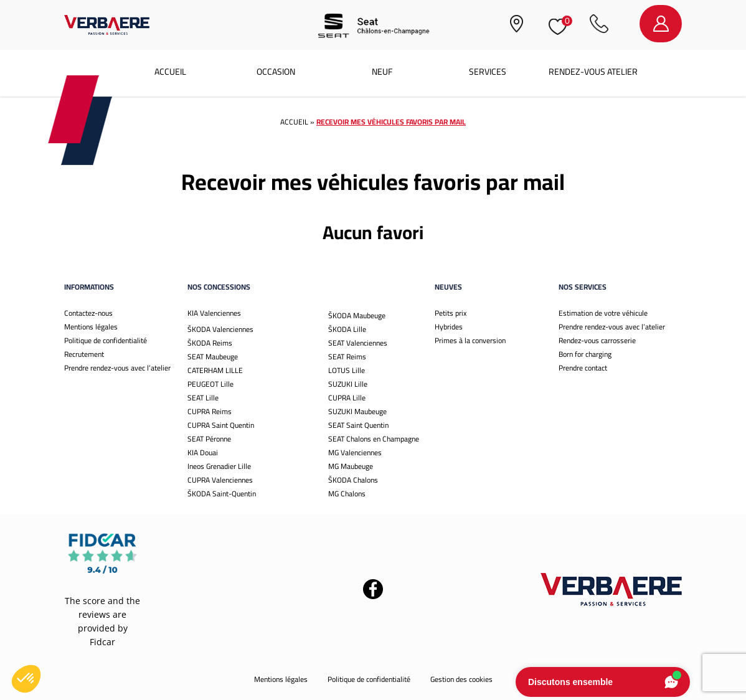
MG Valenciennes (355, 452)
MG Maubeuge (351, 466)
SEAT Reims (347, 357)
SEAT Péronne (209, 439)
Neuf (382, 72)
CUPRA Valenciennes (220, 480)
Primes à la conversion (470, 340)
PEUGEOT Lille (210, 384)
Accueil (170, 72)
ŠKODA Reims (210, 343)
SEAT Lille (203, 398)
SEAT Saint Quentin (358, 425)
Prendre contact (583, 368)
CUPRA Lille (347, 398)
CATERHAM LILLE (215, 370)
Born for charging (585, 354)
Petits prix (451, 313)
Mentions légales (91, 327)
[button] (26, 679)
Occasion (276, 72)
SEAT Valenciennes (358, 343)
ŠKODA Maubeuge (357, 315)
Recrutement (84, 354)
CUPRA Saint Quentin (221, 425)
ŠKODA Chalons (353, 480)
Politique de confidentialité (106, 340)
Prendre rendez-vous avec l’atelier (117, 368)
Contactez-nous (88, 313)
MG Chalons (347, 494)
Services (488, 72)
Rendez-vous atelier (593, 72)
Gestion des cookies (461, 679)
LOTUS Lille (347, 370)
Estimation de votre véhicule (603, 313)
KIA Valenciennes (214, 313)
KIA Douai (203, 452)
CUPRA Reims (210, 411)
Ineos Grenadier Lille (219, 466)
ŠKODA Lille (347, 329)
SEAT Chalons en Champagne (374, 439)
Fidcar (102, 642)
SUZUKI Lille (348, 384)
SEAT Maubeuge (213, 357)
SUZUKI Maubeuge (357, 411)
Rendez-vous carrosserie (597, 340)
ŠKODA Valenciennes (220, 329)
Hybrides (449, 327)
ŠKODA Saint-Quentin (222, 494)
